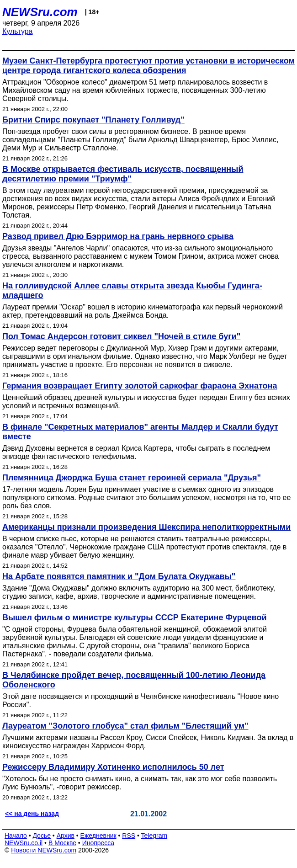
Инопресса (98, 843)
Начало (16, 836)
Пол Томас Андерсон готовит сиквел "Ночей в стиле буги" (121, 336)
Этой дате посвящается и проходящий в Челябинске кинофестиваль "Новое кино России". (141, 700)
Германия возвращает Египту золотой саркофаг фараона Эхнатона (140, 386)
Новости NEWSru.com (44, 850)
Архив (66, 836)
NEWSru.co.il (24, 843)
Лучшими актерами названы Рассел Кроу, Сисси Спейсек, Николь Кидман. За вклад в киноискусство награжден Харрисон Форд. (148, 742)
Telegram (154, 836)
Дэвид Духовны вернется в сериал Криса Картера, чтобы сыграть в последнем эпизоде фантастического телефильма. (136, 452)
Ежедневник (98, 836)
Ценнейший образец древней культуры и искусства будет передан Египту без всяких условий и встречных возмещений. (146, 402)
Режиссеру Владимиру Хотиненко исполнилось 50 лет (113, 767)
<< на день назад (32, 814)
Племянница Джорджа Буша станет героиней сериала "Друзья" (132, 478)
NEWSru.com (40, 12)
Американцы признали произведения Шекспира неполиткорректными (146, 527)
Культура (18, 31)
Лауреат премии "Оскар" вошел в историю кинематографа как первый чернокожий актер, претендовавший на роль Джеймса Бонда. (143, 311)
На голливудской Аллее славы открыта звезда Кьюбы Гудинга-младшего (132, 290)
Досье (42, 836)
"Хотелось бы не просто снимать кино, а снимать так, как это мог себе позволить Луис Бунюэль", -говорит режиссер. (140, 783)
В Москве (62, 843)
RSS (129, 836)
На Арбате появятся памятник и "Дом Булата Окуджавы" (119, 576)
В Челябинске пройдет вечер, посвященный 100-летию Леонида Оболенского (134, 680)
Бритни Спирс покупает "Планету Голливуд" (93, 120)
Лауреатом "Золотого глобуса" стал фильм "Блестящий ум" (125, 726)
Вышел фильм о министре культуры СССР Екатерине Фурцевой (135, 618)
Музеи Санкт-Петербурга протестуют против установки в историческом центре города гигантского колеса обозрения (148, 66)
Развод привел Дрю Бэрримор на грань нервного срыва (118, 236)
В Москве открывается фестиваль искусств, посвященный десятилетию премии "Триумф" (123, 174)
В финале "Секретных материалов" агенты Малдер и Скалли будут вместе (140, 432)
